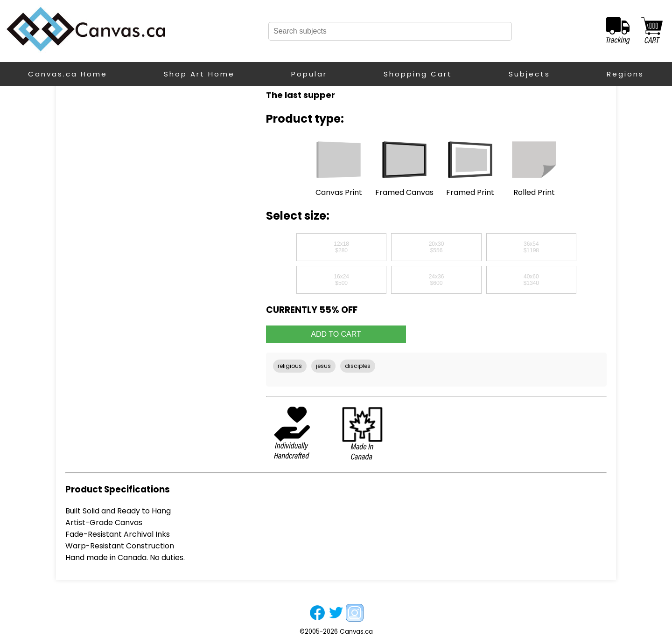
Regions (625, 74)
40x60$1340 (531, 280)
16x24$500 (341, 280)
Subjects (529, 74)
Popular (309, 74)
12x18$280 (341, 247)
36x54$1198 (531, 247)
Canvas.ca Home (68, 74)
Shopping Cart (418, 74)
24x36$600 (437, 280)
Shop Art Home (199, 74)
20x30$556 (437, 247)
